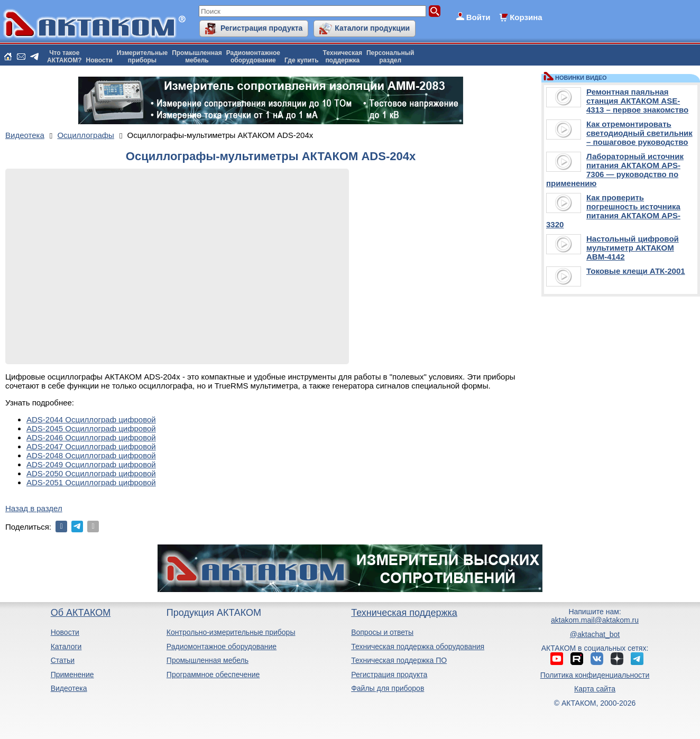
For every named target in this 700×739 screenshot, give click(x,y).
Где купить (302, 60)
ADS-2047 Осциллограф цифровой (91, 446)
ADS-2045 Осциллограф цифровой (91, 428)
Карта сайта (595, 689)
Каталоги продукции (372, 28)
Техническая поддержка (404, 613)
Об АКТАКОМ (81, 613)
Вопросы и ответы (382, 632)
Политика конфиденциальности (595, 675)
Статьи (63, 660)
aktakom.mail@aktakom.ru (595, 620)
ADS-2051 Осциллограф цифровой (91, 482)
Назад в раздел (34, 508)
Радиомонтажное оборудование (222, 646)
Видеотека (69, 688)
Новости (99, 60)
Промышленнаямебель (197, 57)
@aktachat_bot (595, 634)
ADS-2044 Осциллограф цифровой (91, 419)
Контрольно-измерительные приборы (231, 632)
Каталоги (66, 646)
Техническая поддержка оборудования (418, 646)
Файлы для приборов (388, 688)
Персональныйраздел (390, 57)
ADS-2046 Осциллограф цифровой (91, 437)
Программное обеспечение (213, 675)
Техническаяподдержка (343, 57)
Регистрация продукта (261, 28)
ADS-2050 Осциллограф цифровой (91, 473)
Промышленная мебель (208, 660)
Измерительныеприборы (142, 57)
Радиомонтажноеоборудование (253, 57)
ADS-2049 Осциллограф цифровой (91, 464)
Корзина (526, 17)
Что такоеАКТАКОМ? (65, 57)
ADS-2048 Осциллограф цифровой (91, 455)
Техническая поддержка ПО (399, 660)
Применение (72, 675)
